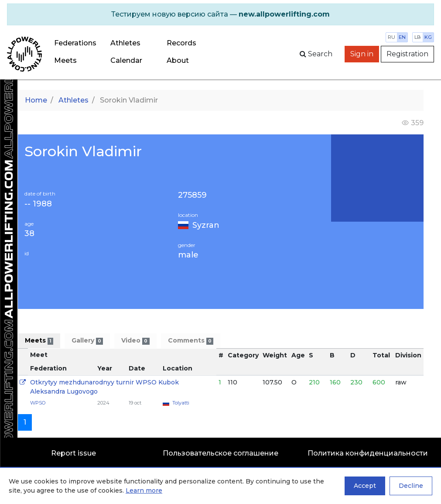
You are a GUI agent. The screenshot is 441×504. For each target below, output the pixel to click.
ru (391, 37)
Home (36, 100)
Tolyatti (181, 403)
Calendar (126, 60)
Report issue (73, 453)
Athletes (125, 43)
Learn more (144, 490)
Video (135, 341)
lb (418, 37)
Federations (75, 43)
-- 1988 (38, 204)
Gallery (87, 341)
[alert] (220, 14)
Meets (65, 60)
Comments (191, 341)
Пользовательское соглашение (220, 453)
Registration (407, 54)
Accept (365, 486)
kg (428, 37)
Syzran (206, 225)
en (402, 37)
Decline (411, 486)
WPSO (38, 403)
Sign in (362, 54)
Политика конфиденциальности (368, 453)
